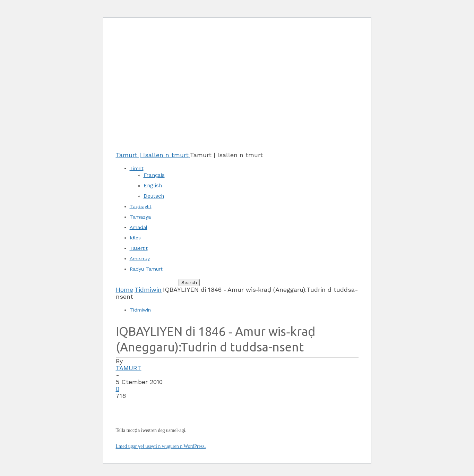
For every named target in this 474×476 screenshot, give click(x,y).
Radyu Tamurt (146, 269)
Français (154, 175)
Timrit (137, 168)
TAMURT (129, 368)
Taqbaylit (141, 206)
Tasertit (139, 248)
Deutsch (154, 196)
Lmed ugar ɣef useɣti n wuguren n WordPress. (161, 446)
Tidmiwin (148, 290)
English (153, 186)
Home (124, 290)
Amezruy (140, 258)
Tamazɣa (140, 217)
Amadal (139, 227)
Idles (135, 238)
